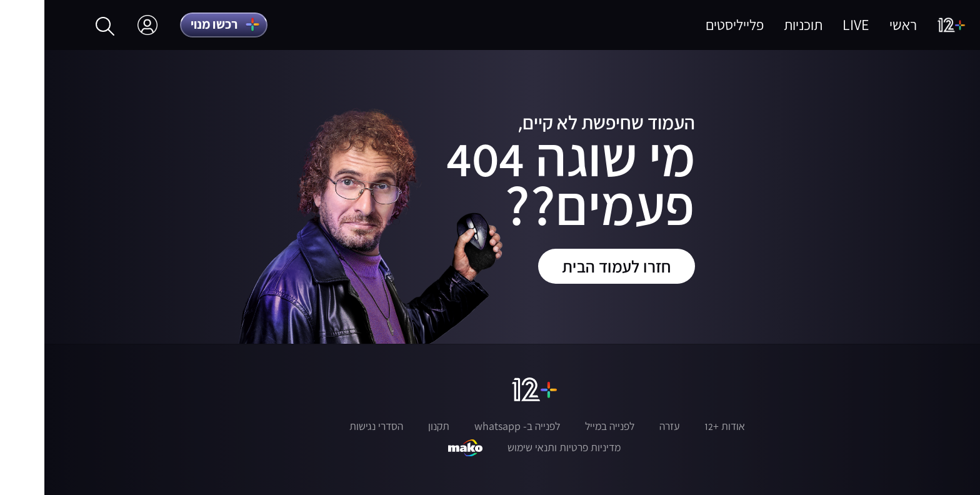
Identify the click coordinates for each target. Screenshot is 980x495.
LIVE (812, 25)
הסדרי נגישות (332, 426)
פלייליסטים (690, 25)
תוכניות (759, 25)
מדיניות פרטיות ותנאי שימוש (520, 447)
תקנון (394, 426)
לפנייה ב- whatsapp (473, 426)
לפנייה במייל (565, 426)
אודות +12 (680, 426)
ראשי (859, 25)
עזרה (625, 426)
